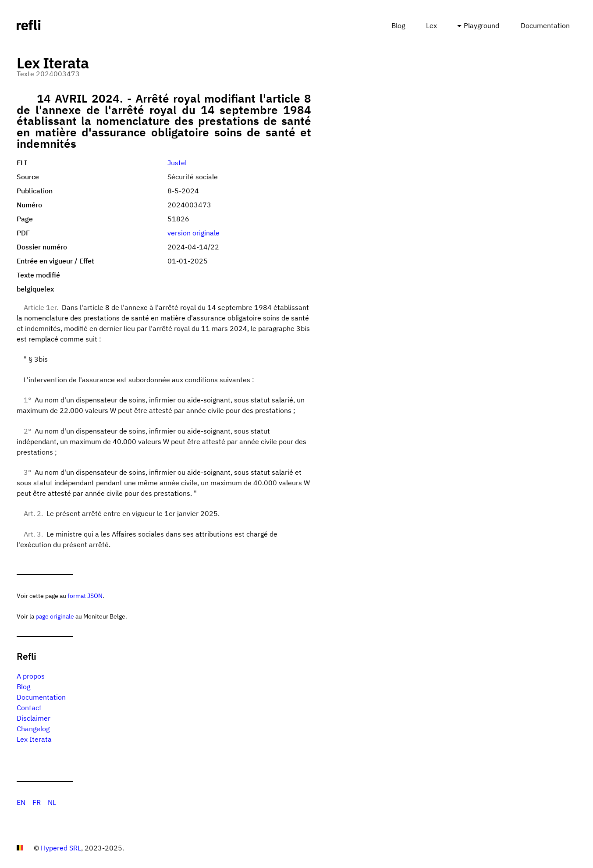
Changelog (33, 729)
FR (37, 802)
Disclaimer (34, 718)
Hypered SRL (61, 848)
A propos (31, 676)
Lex (431, 25)
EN (21, 802)
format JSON (85, 596)
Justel (177, 163)
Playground (481, 25)
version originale (194, 233)
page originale (55, 616)
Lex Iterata (34, 739)
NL (52, 802)
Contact (29, 708)
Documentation (545, 25)
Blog (398, 25)
